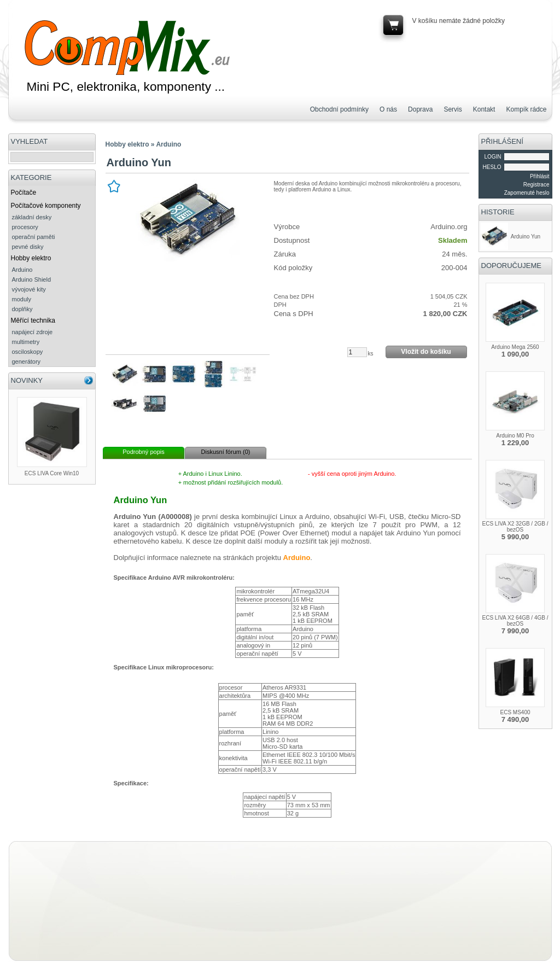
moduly (22, 299)
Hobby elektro (31, 258)
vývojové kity (29, 289)
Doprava (420, 109)
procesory (25, 227)
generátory (27, 361)
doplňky (22, 309)
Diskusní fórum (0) (226, 452)
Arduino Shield (32, 279)
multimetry (26, 342)
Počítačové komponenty (46, 206)
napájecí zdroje (33, 332)
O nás (388, 109)
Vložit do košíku (426, 352)
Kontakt (484, 109)
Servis (453, 109)
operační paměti (34, 237)
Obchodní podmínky (339, 109)
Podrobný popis (143, 452)
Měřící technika (33, 320)
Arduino (22, 270)
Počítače (24, 193)
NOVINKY (27, 380)
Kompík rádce (526, 109)
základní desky (32, 217)
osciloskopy (28, 352)
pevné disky (28, 247)
